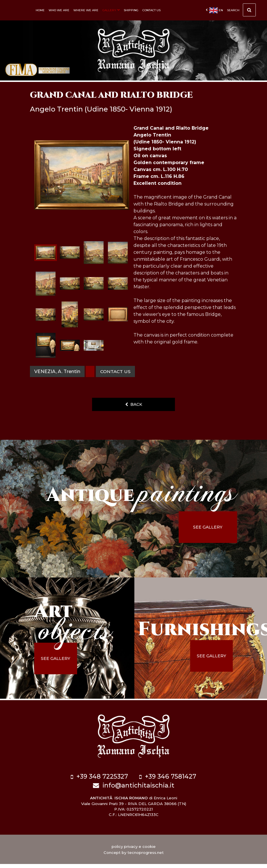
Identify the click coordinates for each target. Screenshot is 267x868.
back (134, 411)
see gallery (213, 534)
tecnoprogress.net (146, 857)
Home (40, 10)
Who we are (59, 10)
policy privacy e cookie (134, 850)
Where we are (86, 10)
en (214, 10)
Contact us (151, 10)
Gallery (111, 10)
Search (241, 11)
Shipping (131, 10)
